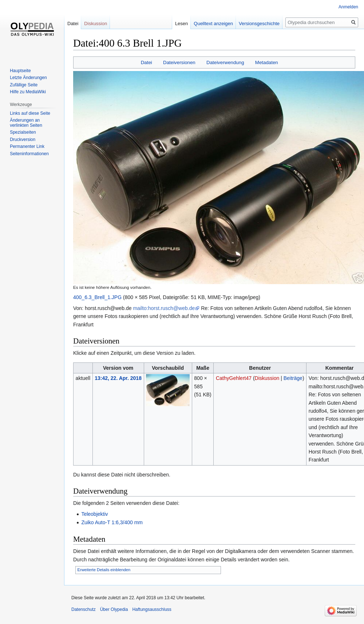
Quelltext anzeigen (213, 23)
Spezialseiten (23, 132)
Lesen (181, 23)
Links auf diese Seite (30, 113)
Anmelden (348, 7)
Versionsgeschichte (259, 23)
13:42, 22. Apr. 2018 (118, 378)
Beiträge (293, 378)
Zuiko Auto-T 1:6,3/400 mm (112, 522)
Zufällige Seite (24, 85)
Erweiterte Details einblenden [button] (104, 570)
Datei (147, 62)
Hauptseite (20, 71)
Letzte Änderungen (28, 78)
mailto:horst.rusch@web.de (164, 308)
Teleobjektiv (94, 514)
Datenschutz (84, 609)
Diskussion (267, 378)
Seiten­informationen (29, 154)
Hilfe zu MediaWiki (28, 92)
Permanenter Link (27, 146)
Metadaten (267, 62)
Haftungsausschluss (152, 609)
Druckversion (23, 140)
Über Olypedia (114, 609)
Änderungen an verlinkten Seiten (26, 123)
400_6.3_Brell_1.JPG (97, 297)
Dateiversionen (179, 62)
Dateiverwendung (225, 62)
